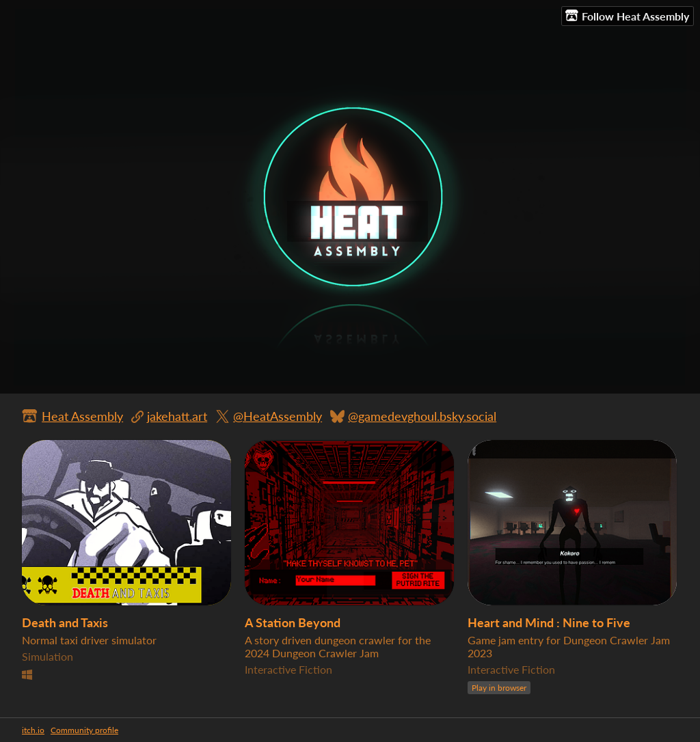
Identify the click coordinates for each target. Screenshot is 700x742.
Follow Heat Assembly (627, 16)
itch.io (33, 730)
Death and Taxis (65, 622)
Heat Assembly (82, 416)
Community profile (84, 730)
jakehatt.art (177, 416)
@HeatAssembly (278, 416)
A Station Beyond (293, 622)
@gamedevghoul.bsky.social (422, 416)
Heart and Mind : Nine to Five (549, 622)
